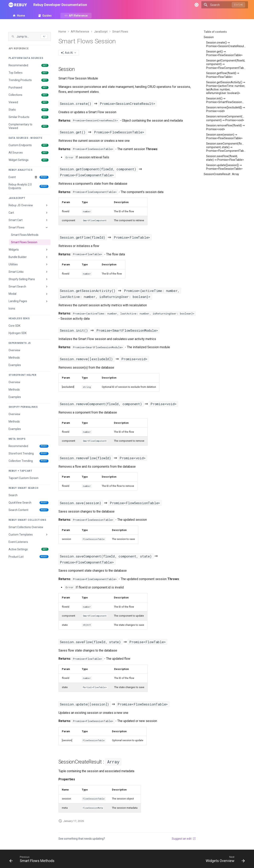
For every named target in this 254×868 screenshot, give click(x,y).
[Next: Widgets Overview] (224, 860)
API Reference (78, 16)
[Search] (225, 5)
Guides (47, 16)
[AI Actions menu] (69, 53)
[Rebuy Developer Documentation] (18, 5)
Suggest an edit (184, 839)
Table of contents (215, 32)
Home (21, 16)
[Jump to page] (30, 36)
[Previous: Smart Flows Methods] (33, 860)
